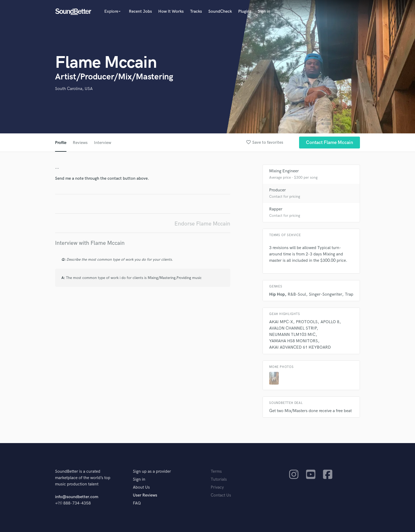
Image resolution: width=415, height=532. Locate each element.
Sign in (264, 12)
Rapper (276, 209)
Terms (216, 472)
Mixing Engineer (284, 171)
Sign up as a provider (152, 472)
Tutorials (219, 479)
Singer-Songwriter (325, 294)
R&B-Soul (297, 294)
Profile (61, 143)
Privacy (217, 487)
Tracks (196, 12)
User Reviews (145, 495)
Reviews (80, 143)
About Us (141, 487)
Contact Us (221, 495)
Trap (349, 294)
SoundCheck (220, 12)
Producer (278, 190)
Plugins (245, 12)
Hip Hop (277, 294)
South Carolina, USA (74, 89)
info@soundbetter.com (77, 497)
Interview (103, 143)
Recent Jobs (140, 12)
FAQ (137, 503)
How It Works (171, 12)
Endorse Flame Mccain (202, 224)
